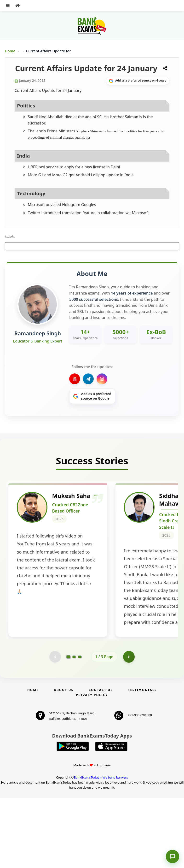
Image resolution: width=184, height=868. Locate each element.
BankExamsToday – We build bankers (101, 847)
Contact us (101, 760)
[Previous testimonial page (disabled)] (55, 726)
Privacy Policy (92, 765)
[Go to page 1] (68, 726)
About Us (64, 760)
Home (10, 51)
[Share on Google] (138, 81)
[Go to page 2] (74, 726)
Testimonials (142, 760)
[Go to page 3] (80, 726)
